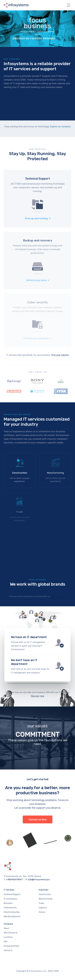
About (7, 928)
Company (8, 924)
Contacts (8, 950)
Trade (41, 903)
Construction (45, 894)
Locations (8, 937)
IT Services (9, 890)
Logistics (43, 908)
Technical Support (12, 894)
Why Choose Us (11, 933)
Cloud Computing (12, 912)
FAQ (5, 942)
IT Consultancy (11, 899)
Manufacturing (45, 899)
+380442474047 (14, 880)
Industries (44, 890)
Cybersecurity (10, 908)
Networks (8, 903)
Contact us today (37, 650)
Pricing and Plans (11, 946)
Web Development (12, 917)
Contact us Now (38, 820)
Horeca (42, 912)
